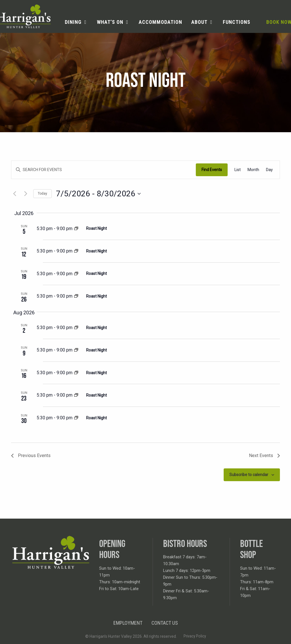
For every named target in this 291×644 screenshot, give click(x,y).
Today (42, 193)
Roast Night (96, 228)
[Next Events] (26, 194)
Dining (73, 22)
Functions (237, 22)
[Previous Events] (14, 194)
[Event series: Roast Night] (76, 229)
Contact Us (165, 623)
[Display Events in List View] (238, 170)
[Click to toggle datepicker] (98, 194)
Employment (128, 623)
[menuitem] (76, 22)
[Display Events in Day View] (269, 170)
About (199, 22)
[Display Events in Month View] (253, 170)
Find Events (212, 170)
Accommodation (160, 22)
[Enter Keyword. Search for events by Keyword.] (104, 170)
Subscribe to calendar (249, 475)
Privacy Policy (195, 636)
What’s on (110, 22)
